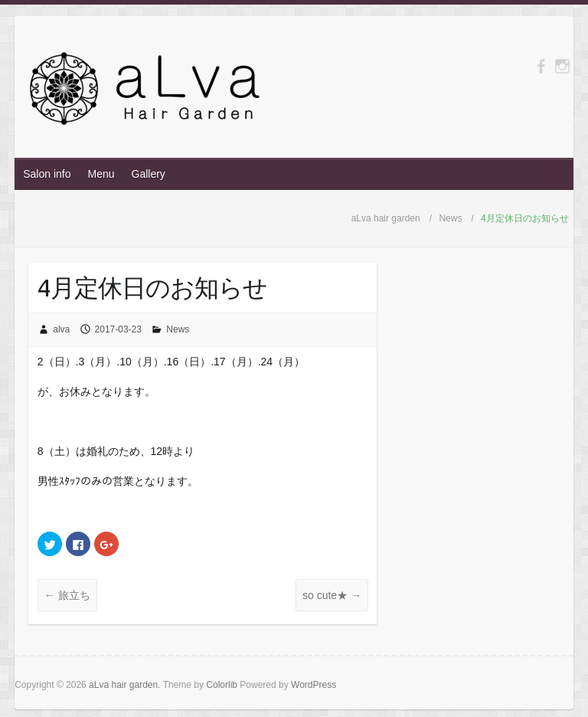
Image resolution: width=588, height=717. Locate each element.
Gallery (149, 174)
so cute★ (332, 595)
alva (61, 329)
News (178, 329)
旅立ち (67, 595)
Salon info (47, 174)
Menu (101, 174)
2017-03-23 (118, 329)
